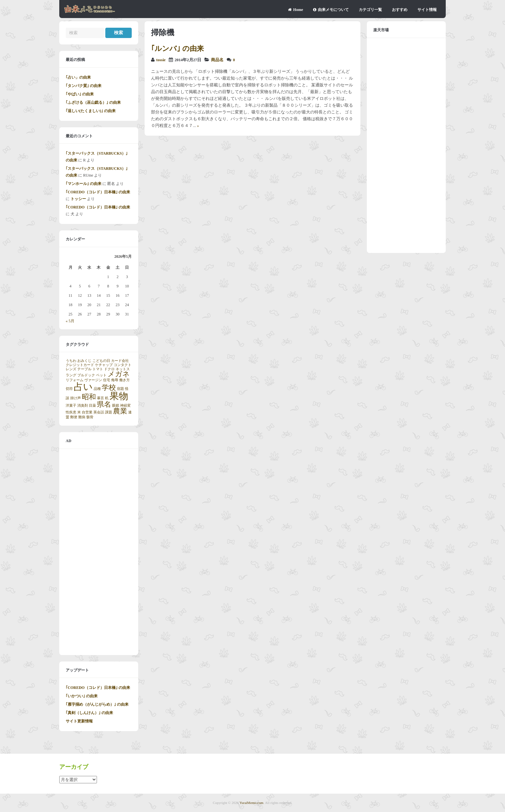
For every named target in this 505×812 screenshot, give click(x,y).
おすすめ (400, 10)
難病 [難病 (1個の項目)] (82, 417)
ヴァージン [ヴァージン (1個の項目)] (93, 380)
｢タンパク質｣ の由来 (84, 86)
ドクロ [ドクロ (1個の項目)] (109, 369)
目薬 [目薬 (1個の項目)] (92, 406)
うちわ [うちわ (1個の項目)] (71, 361)
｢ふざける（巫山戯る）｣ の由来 (93, 102)
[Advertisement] (99, 552)
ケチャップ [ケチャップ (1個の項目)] (104, 365)
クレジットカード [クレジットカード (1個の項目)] (80, 365)
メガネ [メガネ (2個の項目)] (119, 374)
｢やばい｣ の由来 (80, 94)
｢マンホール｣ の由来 (84, 184)
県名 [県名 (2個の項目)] (104, 404)
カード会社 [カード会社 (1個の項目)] (120, 361)
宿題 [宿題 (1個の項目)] (120, 389)
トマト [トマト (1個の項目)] (98, 369)
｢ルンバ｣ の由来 (177, 48)
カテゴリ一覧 (370, 10)
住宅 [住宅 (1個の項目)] (107, 380)
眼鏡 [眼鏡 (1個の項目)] (116, 406)
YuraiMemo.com (252, 803)
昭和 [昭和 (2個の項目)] (89, 397)
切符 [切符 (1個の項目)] (69, 389)
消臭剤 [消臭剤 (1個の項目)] (83, 406)
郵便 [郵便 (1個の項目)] (74, 417)
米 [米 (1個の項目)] (79, 412)
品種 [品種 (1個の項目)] (97, 389)
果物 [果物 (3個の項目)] (119, 396)
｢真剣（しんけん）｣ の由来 (89, 713)
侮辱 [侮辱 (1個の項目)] (115, 380)
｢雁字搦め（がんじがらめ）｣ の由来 (97, 704)
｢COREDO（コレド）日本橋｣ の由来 (98, 192)
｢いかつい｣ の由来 (82, 696)
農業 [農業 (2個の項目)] (120, 411)
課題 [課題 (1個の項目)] (109, 412)
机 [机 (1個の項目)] (107, 398)
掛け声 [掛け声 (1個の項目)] (76, 398)
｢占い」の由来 (78, 77)
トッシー (78, 199)
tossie (161, 60)
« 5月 (70, 321)
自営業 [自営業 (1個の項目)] (87, 412)
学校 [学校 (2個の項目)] (109, 388)
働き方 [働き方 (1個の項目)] (124, 380)
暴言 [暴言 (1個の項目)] (100, 398)
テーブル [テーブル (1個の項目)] (84, 369)
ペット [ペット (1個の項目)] (101, 375)
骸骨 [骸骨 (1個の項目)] (90, 417)
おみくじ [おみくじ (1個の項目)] (84, 361)
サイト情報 (427, 10)
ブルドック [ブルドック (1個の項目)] (86, 375)
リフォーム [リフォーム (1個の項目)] (75, 380)
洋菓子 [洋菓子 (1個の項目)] (71, 406)
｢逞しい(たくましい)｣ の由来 (91, 111)
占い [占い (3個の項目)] (83, 387)
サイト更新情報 (79, 721)
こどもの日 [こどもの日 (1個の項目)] (101, 361)
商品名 (217, 60)
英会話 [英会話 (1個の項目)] (99, 412)
